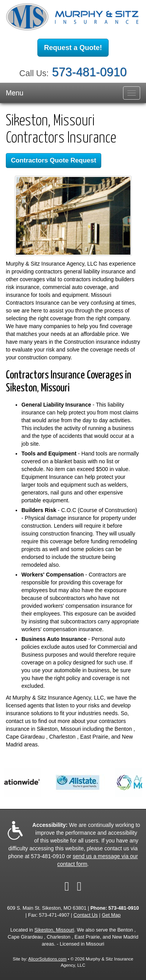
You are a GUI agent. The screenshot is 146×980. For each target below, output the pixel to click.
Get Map (111, 915)
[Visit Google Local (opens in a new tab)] (79, 886)
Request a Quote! (73, 48)
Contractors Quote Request (54, 160)
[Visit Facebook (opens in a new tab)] (67, 886)
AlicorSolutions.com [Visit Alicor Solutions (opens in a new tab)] (47, 959)
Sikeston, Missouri (54, 930)
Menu (15, 93)
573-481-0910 (90, 72)
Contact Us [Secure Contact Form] (86, 915)
